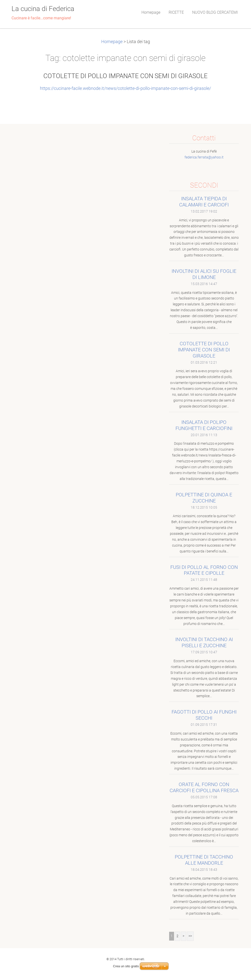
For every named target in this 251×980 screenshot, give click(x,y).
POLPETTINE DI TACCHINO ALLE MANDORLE (204, 860)
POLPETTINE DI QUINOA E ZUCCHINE (204, 498)
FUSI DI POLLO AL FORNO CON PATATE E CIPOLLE (204, 570)
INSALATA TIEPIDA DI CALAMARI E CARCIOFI (204, 202)
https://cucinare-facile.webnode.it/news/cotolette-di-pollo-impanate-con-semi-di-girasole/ (125, 88)
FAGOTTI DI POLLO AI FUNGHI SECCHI (204, 715)
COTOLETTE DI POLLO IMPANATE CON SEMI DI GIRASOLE (125, 76)
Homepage (112, 42)
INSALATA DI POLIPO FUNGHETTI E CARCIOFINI (204, 425)
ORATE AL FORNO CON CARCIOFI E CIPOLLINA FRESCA (204, 787)
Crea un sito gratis (126, 966)
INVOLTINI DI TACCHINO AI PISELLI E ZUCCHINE (204, 642)
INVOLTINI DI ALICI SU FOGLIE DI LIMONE (204, 274)
